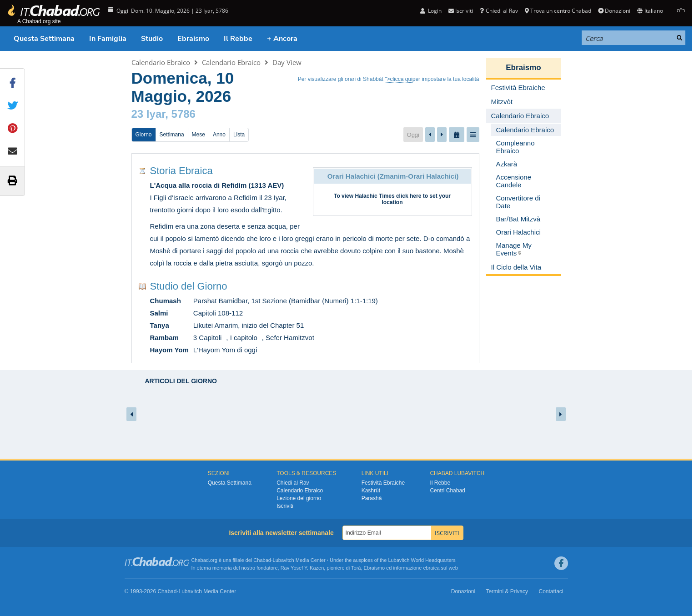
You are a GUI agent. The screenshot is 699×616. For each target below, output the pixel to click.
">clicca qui (399, 79)
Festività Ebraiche (383, 483)
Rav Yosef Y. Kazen (302, 568)
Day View (287, 62)
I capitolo (244, 338)
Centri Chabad (447, 491)
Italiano (650, 11)
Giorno (144, 135)
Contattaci (551, 591)
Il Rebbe (238, 39)
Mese (199, 135)
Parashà (372, 498)
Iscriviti (461, 11)
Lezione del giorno (299, 498)
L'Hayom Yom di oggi (225, 350)
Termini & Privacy (507, 591)
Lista (239, 135)
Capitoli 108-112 (218, 313)
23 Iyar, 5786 (163, 114)
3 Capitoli (208, 338)
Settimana (172, 135)
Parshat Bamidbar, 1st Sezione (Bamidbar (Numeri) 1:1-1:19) (286, 301)
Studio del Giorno (189, 286)
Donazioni (614, 11)
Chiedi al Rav (499, 11)
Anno (219, 135)
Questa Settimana (44, 39)
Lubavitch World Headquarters (422, 560)
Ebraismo (193, 39)
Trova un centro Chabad (558, 11)
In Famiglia (108, 39)
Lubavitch (284, 560)
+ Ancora (282, 39)
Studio (152, 39)
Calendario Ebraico (161, 62)
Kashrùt (371, 491)
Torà (356, 568)
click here (409, 196)
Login (431, 11)
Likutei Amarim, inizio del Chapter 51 (249, 325)
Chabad (262, 560)
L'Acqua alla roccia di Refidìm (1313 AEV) (217, 185)
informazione (407, 568)
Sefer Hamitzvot (290, 338)
